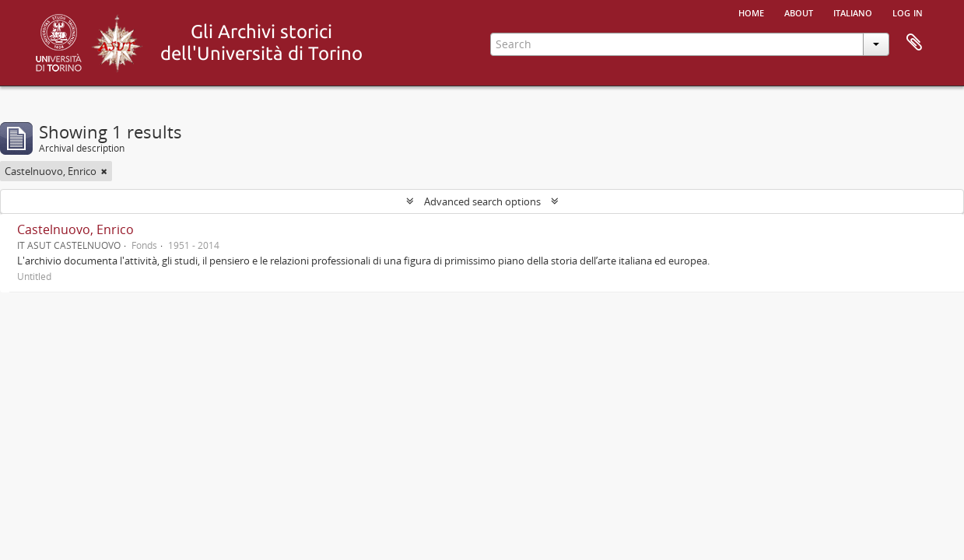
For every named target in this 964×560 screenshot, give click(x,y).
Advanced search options (482, 201)
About (799, 12)
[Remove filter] (104, 171)
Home (751, 12)
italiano (853, 12)
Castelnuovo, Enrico (75, 229)
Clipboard (914, 43)
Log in (908, 12)
